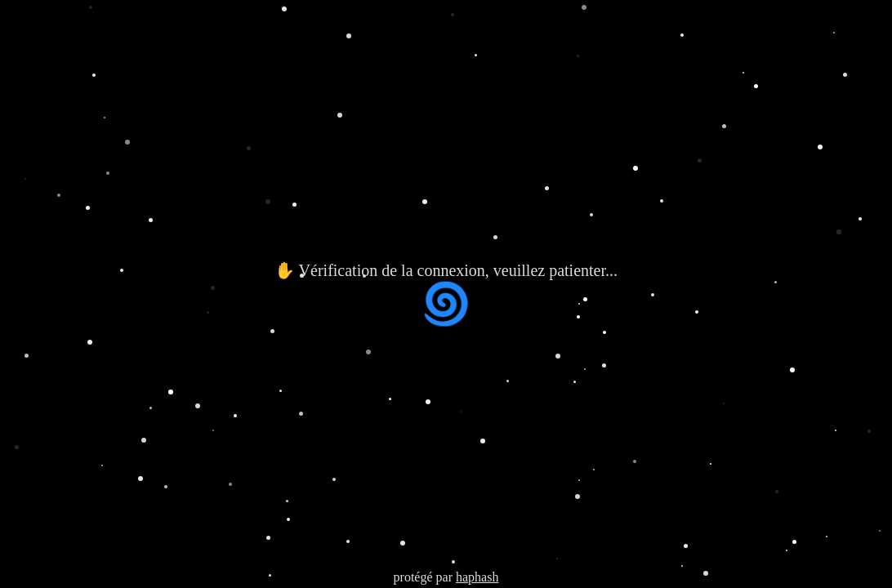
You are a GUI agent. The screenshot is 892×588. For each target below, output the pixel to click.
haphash (477, 577)
